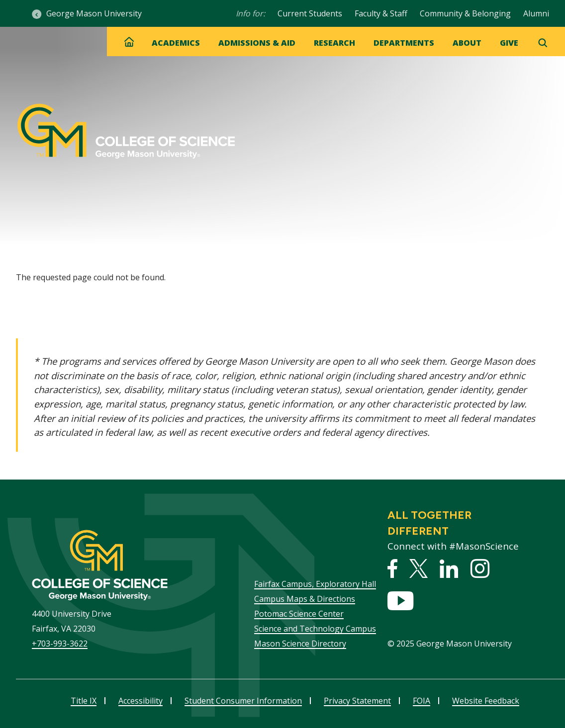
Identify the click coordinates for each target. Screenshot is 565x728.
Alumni (536, 13)
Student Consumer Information (243, 701)
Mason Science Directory (300, 644)
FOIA (422, 701)
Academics (176, 43)
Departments (404, 43)
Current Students (310, 13)
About (467, 43)
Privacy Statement (357, 701)
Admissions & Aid (257, 43)
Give (509, 43)
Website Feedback (486, 701)
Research (334, 43)
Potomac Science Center (299, 614)
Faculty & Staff (381, 13)
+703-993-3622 (60, 644)
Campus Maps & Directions (305, 599)
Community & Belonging (465, 13)
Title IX (84, 701)
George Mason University (94, 13)
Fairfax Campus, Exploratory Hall (315, 584)
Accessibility (141, 701)
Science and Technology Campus (315, 629)
